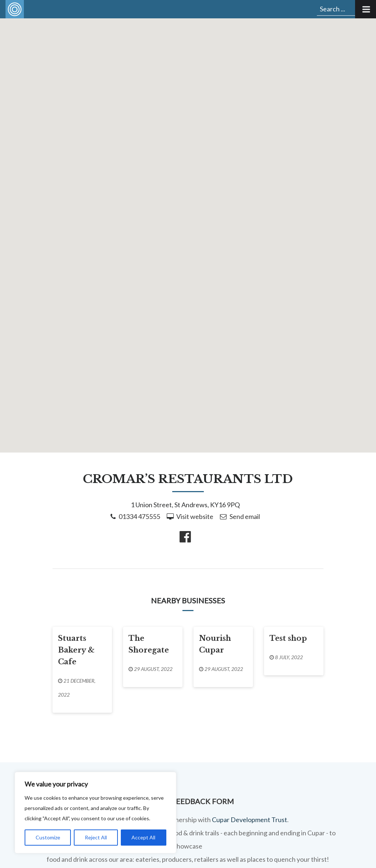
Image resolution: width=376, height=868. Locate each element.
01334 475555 (139, 516)
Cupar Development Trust (250, 820)
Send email (245, 516)
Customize (48, 837)
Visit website (195, 516)
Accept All (143, 837)
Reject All (96, 837)
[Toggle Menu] (366, 9)
